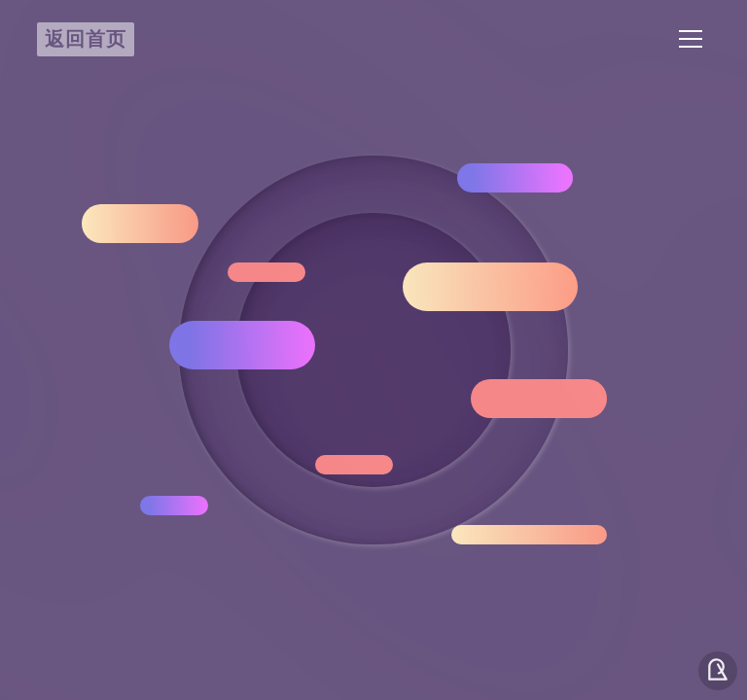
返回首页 (86, 38)
